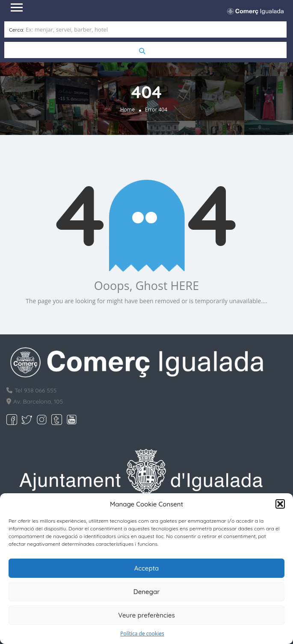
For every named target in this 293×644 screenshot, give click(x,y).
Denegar (146, 592)
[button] (280, 504)
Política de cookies (142, 634)
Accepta (147, 568)
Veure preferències (146, 615)
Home (127, 110)
